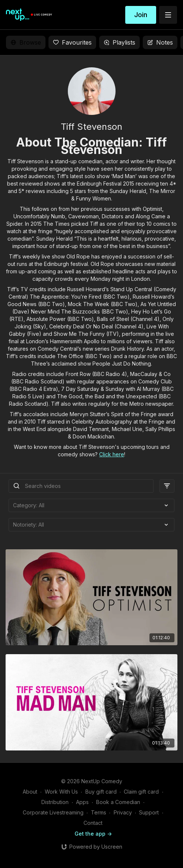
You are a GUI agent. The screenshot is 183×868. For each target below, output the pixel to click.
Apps (82, 802)
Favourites (72, 42)
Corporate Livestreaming (53, 812)
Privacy (123, 812)
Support (149, 812)
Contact (93, 823)
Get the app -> (93, 834)
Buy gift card (101, 792)
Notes (160, 42)
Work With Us (61, 792)
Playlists (119, 42)
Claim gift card (141, 792)
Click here (112, 454)
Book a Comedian (118, 802)
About (30, 792)
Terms (99, 812)
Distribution (55, 802)
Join (141, 15)
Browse (26, 42)
